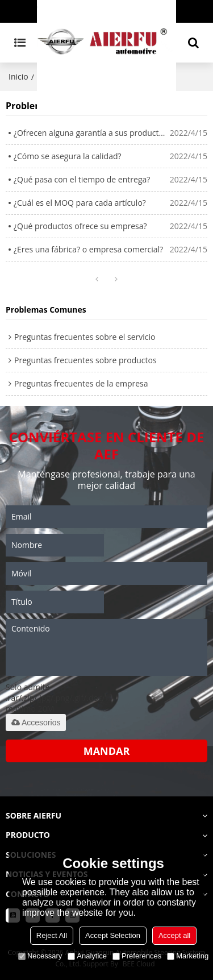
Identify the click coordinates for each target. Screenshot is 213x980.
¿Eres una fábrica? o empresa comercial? (88, 249)
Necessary (40, 956)
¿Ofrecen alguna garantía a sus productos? (92, 133)
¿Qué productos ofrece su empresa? (80, 226)
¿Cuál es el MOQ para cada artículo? (80, 203)
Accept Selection (113, 935)
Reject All (52, 935)
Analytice (87, 956)
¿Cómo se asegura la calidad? (68, 156)
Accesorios (36, 722)
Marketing (188, 956)
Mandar (107, 751)
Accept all (174, 935)
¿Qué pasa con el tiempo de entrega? (82, 179)
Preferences (137, 956)
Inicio (18, 76)
